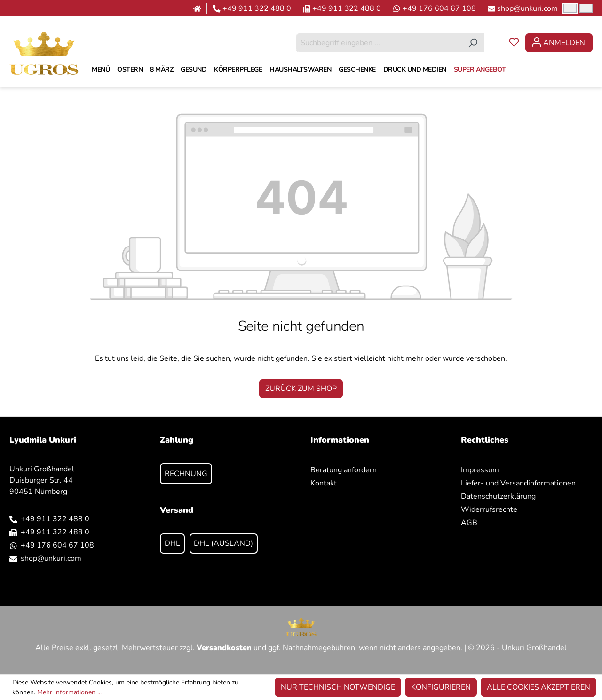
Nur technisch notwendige (338, 687)
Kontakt (324, 483)
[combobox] (379, 43)
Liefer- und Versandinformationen (518, 483)
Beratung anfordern (344, 470)
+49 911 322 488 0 (257, 8)
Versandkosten (224, 648)
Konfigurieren (441, 687)
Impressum (480, 470)
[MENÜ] (101, 70)
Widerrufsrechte (489, 509)
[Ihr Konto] (559, 43)
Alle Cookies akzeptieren (539, 687)
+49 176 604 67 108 (439, 8)
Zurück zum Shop (301, 389)
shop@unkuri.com (527, 8)
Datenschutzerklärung (498, 496)
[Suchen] (473, 43)
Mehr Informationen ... (69, 692)
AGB (469, 523)
